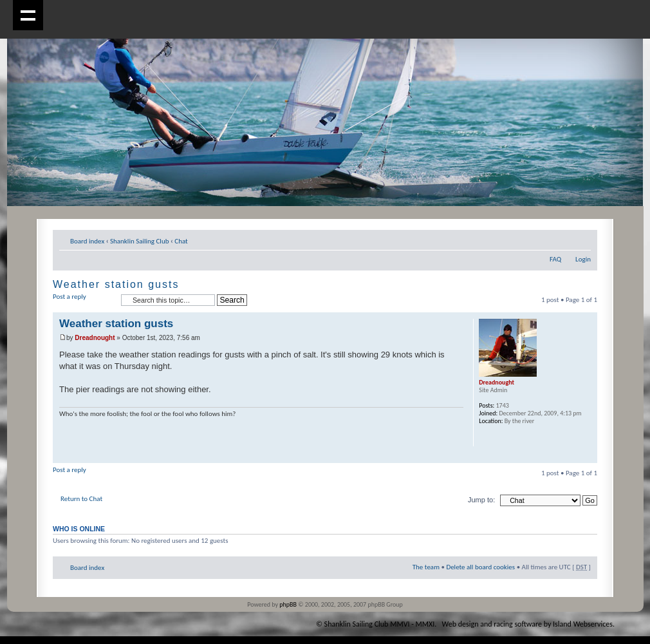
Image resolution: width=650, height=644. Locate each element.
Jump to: (481, 500)
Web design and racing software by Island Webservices (527, 624)
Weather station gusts (116, 284)
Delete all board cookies (480, 567)
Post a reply (84, 300)
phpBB (288, 604)
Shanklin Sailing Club (140, 241)
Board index (87, 241)
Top (587, 456)
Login (583, 259)
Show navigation (28, 15)
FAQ (555, 259)
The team (426, 567)
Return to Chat (81, 499)
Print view (562, 239)
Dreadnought (95, 338)
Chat (181, 241)
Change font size (581, 239)
